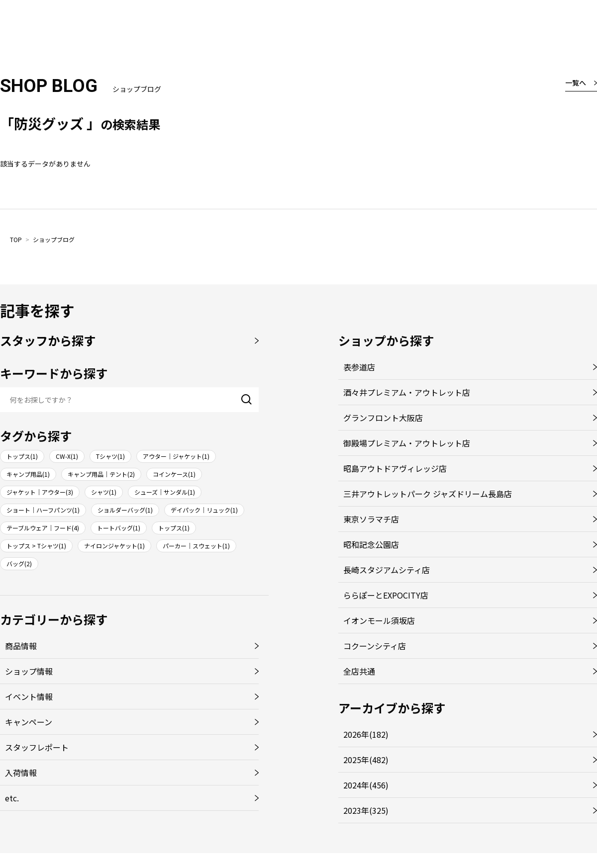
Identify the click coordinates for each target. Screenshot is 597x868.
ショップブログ (54, 239)
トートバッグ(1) (119, 528)
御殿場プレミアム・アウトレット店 (407, 443)
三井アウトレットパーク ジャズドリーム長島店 (428, 494)
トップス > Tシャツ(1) (36, 546)
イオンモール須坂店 (379, 620)
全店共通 (359, 671)
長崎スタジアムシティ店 (387, 570)
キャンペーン (29, 722)
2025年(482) (366, 760)
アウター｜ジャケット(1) (176, 456)
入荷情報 (21, 773)
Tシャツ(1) (110, 456)
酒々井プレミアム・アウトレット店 (407, 392)
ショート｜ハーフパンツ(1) (43, 510)
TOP (16, 239)
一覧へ (576, 83)
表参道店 (359, 367)
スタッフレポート (37, 747)
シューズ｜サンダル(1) (165, 492)
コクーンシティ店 (375, 646)
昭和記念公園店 (371, 544)
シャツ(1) (104, 492)
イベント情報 (29, 696)
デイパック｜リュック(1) (204, 510)
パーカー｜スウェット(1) (196, 546)
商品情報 (21, 646)
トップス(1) (22, 456)
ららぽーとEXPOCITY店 (386, 595)
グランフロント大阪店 (383, 418)
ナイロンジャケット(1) (114, 546)
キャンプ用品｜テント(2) (101, 474)
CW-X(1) (67, 456)
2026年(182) (366, 734)
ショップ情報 (29, 671)
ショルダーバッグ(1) (125, 510)
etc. (12, 798)
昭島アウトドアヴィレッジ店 (395, 468)
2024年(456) (366, 785)
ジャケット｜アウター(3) (40, 492)
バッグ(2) (19, 564)
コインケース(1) (174, 474)
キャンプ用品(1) (28, 474)
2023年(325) (366, 810)
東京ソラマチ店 (371, 519)
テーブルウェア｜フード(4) (43, 528)
